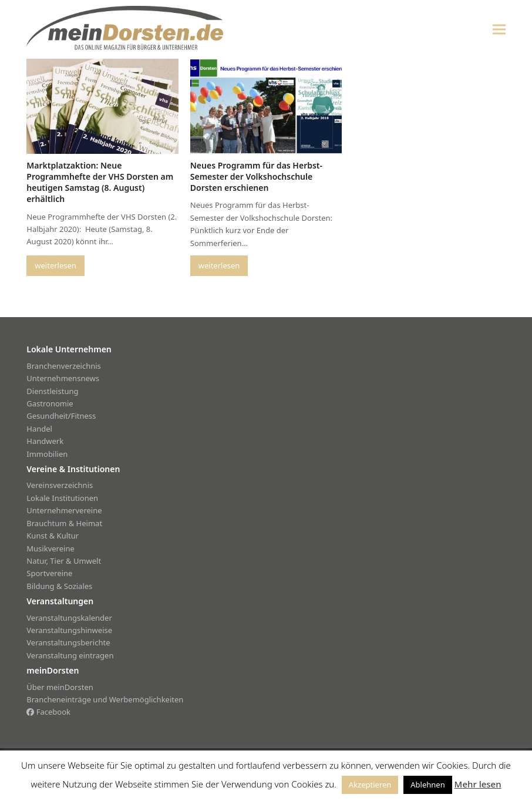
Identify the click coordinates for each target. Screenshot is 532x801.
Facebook (48, 712)
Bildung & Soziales (59, 586)
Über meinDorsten (60, 687)
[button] (499, 29)
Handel (39, 429)
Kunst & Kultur (53, 536)
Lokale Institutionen (62, 498)
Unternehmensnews (63, 378)
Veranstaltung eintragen (70, 655)
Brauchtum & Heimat (64, 523)
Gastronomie (50, 403)
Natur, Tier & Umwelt (64, 561)
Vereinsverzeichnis (60, 485)
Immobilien (47, 454)
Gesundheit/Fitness (61, 416)
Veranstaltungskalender (69, 618)
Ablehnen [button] (427, 785)
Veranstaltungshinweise (69, 630)
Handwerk (45, 441)
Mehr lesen (478, 784)
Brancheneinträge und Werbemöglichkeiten (105, 699)
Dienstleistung (52, 391)
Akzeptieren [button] (370, 785)
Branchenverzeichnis (64, 366)
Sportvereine (49, 573)
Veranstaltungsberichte (68, 642)
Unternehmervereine (64, 510)
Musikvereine (50, 548)
